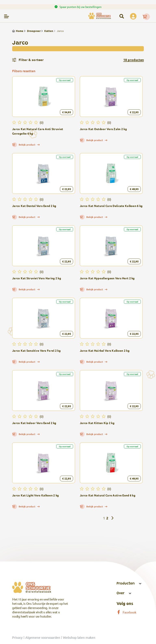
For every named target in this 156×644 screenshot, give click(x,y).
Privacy (17, 637)
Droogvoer (32, 31)
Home (18, 31)
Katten (47, 31)
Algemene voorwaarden (43, 637)
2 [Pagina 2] (107, 518)
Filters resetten (24, 71)
